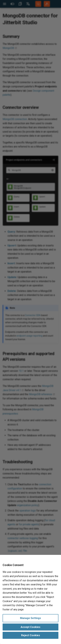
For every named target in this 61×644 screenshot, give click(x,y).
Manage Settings (30, 618)
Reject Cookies (31, 635)
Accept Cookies (30, 627)
